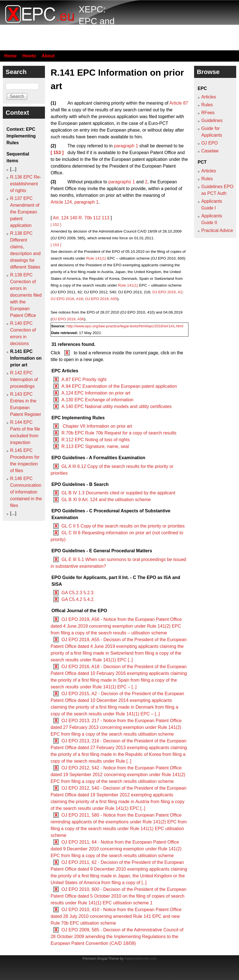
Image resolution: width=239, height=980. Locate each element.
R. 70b (85, 218)
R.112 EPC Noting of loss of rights (96, 440)
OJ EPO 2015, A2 (167, 292)
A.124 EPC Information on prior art (96, 393)
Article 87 (179, 103)
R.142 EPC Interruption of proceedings (24, 379)
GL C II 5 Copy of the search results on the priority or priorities (123, 526)
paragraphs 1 (122, 182)
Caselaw (210, 151)
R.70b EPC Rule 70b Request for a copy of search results (119, 433)
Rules (207, 105)
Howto (29, 56)
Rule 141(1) (96, 258)
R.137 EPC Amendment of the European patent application (25, 212)
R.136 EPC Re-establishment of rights (26, 184)
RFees (208, 113)
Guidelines (212, 120)
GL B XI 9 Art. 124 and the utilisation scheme (106, 500)
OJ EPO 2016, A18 (67, 299)
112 (97, 218)
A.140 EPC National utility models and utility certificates (117, 406)
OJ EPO (210, 143)
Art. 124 (61, 218)
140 (74, 218)
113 (106, 218)
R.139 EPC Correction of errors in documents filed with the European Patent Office (26, 295)
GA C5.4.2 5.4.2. (78, 599)
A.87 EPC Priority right (84, 379)
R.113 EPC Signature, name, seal (95, 446)
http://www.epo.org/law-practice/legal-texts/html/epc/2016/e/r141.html (125, 326)
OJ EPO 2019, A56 (68, 319)
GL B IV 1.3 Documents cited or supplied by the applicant (118, 493)
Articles (209, 97)
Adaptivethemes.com (140, 959)
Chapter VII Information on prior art (97, 426)
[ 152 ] (56, 225)
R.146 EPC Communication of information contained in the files (26, 492)
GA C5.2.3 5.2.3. (78, 593)
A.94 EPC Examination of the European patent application (119, 386)
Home (10, 56)
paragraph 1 (126, 146)
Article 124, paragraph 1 (75, 202)
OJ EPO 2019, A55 (101, 299)
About (48, 56)
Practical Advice (217, 230)
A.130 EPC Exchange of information (97, 400)
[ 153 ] (57, 153)
